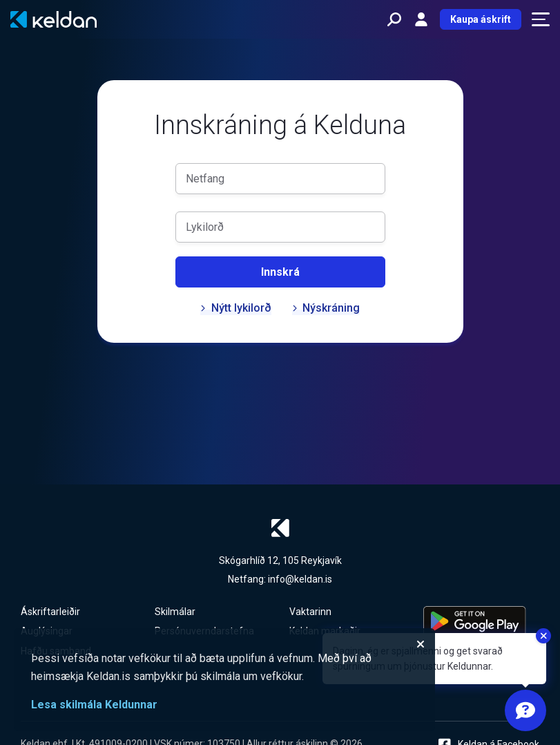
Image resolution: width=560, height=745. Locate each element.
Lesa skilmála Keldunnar (94, 705)
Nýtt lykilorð (236, 308)
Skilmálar (175, 612)
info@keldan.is (300, 579)
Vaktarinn (310, 612)
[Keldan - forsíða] (54, 19)
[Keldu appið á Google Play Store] (481, 621)
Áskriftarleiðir (50, 612)
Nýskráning (326, 308)
